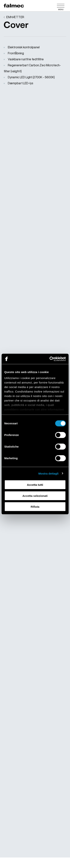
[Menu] (61, 6)
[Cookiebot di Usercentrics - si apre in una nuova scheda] (50, 359)
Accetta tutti (35, 485)
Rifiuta (35, 507)
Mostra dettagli (48, 473)
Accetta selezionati (35, 496)
